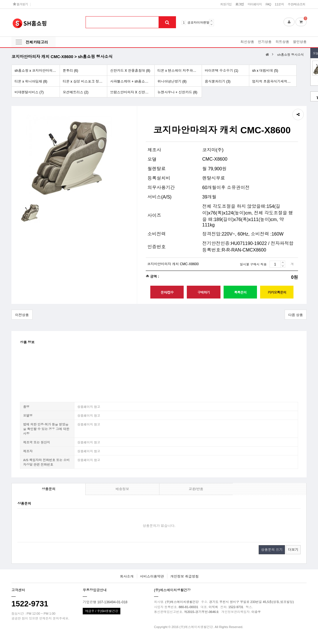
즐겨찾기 (20, 4)
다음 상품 (296, 315)
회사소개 (127, 576)
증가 (283, 262)
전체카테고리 (37, 42)
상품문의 (48, 489)
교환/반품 (196, 489)
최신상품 (247, 42)
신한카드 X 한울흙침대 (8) (130, 71)
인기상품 (265, 42)
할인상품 (300, 42)
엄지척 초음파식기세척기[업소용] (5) (274, 81)
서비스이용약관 (152, 576)
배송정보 (122, 489)
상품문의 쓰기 (272, 550)
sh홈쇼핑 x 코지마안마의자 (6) (37, 71)
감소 (283, 266)
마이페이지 (255, 4)
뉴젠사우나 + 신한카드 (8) (177, 92)
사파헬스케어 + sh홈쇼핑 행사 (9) (132, 81)
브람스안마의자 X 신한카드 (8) (132, 92)
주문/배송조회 (296, 4)
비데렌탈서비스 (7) (29, 92)
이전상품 (22, 315)
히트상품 (282, 42)
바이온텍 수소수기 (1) (221, 71)
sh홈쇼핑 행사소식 (290, 55)
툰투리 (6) (70, 71)
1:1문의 (279, 4)
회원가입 (226, 4)
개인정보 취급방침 (184, 576)
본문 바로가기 (0, 0)
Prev (211, 21)
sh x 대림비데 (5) (265, 71)
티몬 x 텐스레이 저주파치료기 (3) (180, 71)
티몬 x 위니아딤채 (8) (31, 81)
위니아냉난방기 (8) (172, 81)
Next (211, 24)
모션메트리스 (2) (76, 92)
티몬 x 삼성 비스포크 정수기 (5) (85, 81)
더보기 (293, 550)
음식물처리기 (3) (218, 81)
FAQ (268, 4)
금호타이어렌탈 (198, 23)
